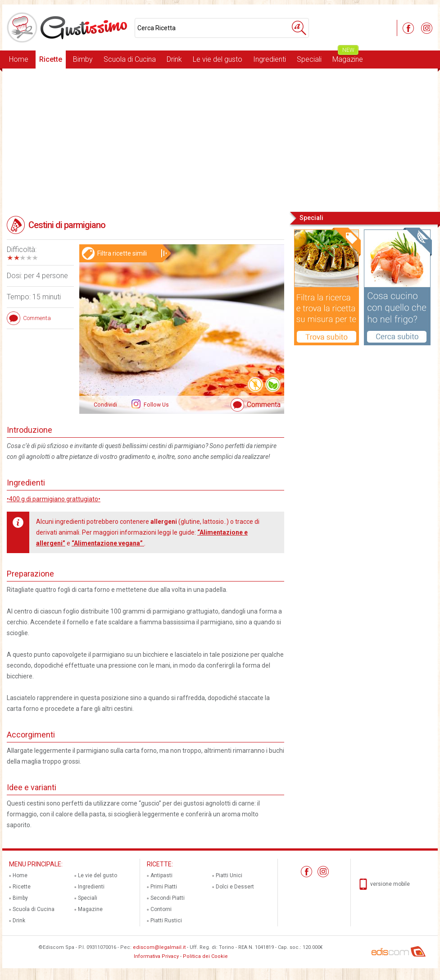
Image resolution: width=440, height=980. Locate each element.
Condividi (105, 405)
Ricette (51, 59)
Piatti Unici (229, 875)
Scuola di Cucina (130, 59)
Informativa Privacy (156, 956)
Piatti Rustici (166, 920)
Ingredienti (270, 59)
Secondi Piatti (168, 898)
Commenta (264, 405)
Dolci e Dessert (235, 887)
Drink (174, 59)
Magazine (348, 57)
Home (19, 59)
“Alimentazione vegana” (108, 543)
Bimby (83, 59)
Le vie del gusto (218, 59)
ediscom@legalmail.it (159, 947)
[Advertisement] (220, 139)
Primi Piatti (164, 887)
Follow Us (156, 405)
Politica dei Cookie (205, 956)
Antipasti (161, 875)
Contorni (161, 909)
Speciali (309, 59)
